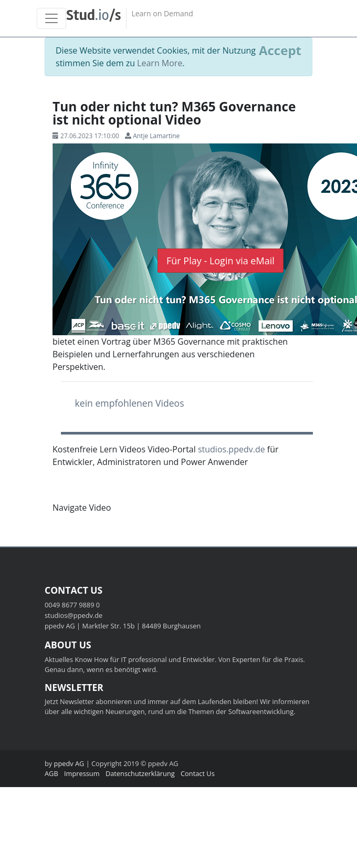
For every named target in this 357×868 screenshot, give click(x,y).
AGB (51, 773)
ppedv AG (69, 763)
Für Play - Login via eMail (220, 261)
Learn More (160, 63)
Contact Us (198, 773)
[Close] (280, 50)
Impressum (82, 773)
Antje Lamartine (156, 136)
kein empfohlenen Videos (130, 403)
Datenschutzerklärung (140, 773)
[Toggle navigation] (51, 18)
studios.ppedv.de (232, 449)
